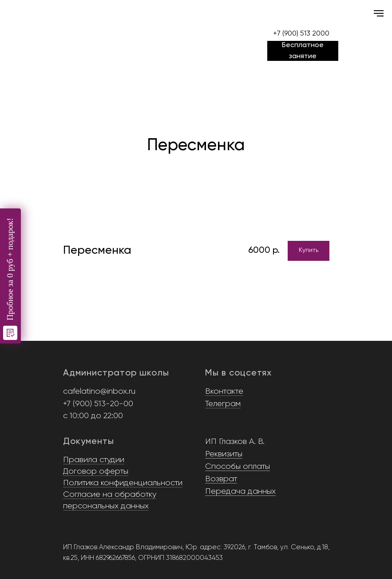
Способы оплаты (238, 467)
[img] (196, 21)
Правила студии (94, 460)
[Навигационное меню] (379, 13)
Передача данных (240, 491)
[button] (303, 51)
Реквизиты (224, 454)
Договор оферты (96, 471)
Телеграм (223, 404)
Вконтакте (224, 391)
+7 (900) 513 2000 (301, 34)
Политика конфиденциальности (123, 483)
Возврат (221, 479)
